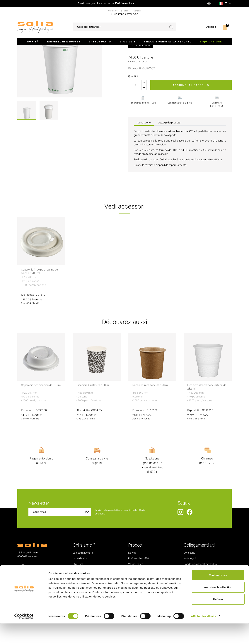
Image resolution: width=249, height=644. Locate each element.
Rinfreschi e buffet (64, 42)
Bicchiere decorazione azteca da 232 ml (206, 432)
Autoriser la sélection (218, 608)
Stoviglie (128, 42)
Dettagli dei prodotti (169, 168)
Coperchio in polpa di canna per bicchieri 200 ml (39, 317)
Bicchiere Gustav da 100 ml (94, 430)
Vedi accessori (141, 90)
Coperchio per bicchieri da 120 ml (41, 432)
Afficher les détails (203, 637)
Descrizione (144, 168)
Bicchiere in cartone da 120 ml (152, 430)
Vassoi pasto (100, 42)
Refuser (218, 620)
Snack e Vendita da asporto (168, 42)
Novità (33, 42)
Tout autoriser (218, 596)
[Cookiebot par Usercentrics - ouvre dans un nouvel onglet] (24, 637)
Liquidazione (211, 42)
